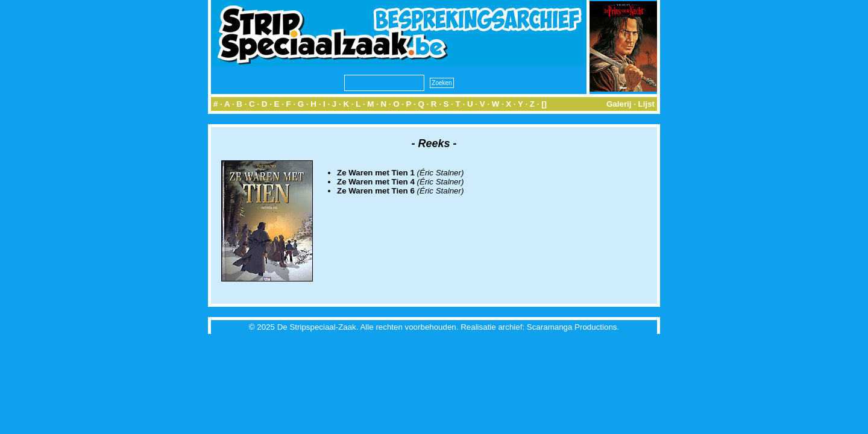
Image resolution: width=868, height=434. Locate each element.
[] (544, 104)
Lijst (646, 104)
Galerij (619, 104)
